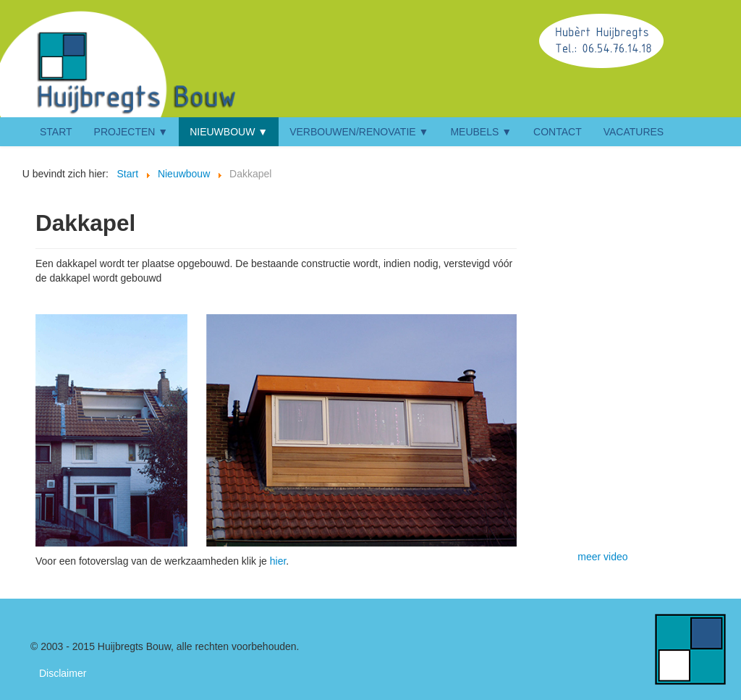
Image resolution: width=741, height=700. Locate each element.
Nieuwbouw (222, 132)
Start (56, 132)
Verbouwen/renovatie (353, 132)
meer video (602, 557)
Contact (558, 132)
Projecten (125, 132)
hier (278, 561)
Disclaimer (63, 673)
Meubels (474, 132)
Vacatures (634, 132)
